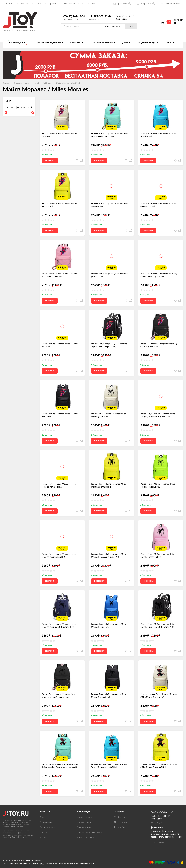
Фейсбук (119, 827)
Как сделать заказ (84, 817)
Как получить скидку (86, 838)
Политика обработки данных (89, 832)
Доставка (25, 4)
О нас (42, 817)
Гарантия (52, 4)
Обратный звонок (70, 20)
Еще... (94, 4)
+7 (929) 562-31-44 (100, 16)
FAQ (83, 4)
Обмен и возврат (84, 827)
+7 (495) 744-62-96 (74, 16)
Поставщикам (69, 4)
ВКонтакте (120, 817)
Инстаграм (120, 822)
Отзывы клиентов (47, 827)
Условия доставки (84, 822)
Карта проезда (158, 842)
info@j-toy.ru (95, 20)
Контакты (10, 4)
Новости (43, 832)
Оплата (39, 4)
